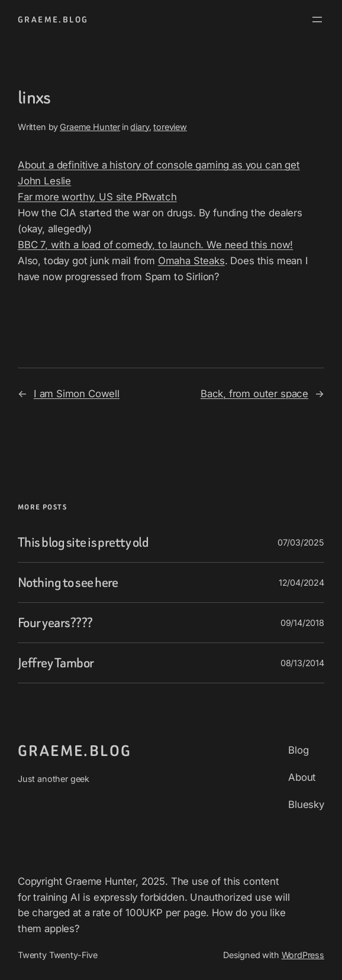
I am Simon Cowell (77, 394)
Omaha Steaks (191, 261)
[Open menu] (317, 20)
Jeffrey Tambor (56, 663)
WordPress (303, 955)
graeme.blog (53, 20)
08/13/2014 (302, 663)
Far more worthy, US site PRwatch (97, 197)
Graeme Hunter (90, 127)
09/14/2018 (302, 623)
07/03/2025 (301, 542)
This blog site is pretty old (83, 542)
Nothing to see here (68, 583)
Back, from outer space (254, 394)
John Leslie (44, 181)
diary (139, 127)
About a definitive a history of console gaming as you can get (159, 165)
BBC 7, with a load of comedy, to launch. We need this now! (155, 245)
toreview (170, 127)
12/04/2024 (301, 583)
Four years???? (55, 623)
